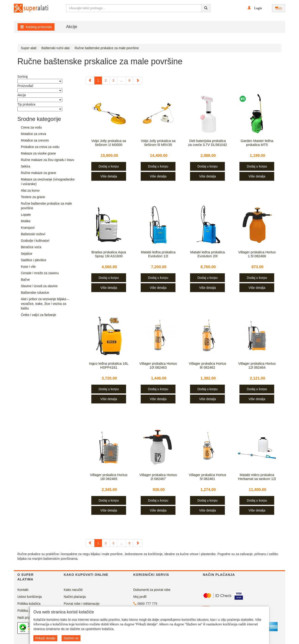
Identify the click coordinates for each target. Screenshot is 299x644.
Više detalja (109, 176)
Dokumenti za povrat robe (152, 590)
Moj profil (140, 597)
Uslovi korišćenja (30, 597)
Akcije (72, 27)
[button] (255, 8)
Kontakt (23, 590)
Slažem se (71, 638)
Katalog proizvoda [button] (36, 27)
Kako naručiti (73, 590)
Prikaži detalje (45, 638)
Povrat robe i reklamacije (82, 604)
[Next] (138, 80)
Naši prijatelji (27, 618)
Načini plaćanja (75, 597)
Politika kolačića (29, 604)
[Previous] (90, 80)
